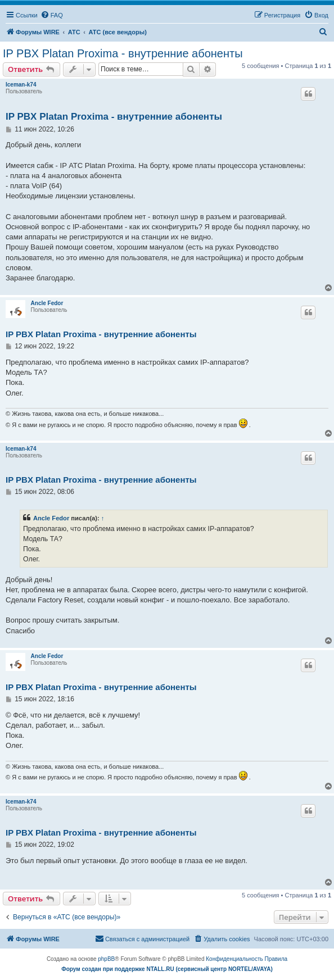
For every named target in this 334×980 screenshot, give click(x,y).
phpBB (106, 959)
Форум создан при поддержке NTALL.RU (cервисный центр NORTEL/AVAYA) (167, 969)
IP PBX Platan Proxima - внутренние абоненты (123, 53)
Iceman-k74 (21, 85)
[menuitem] (52, 15)
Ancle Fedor (47, 303)
